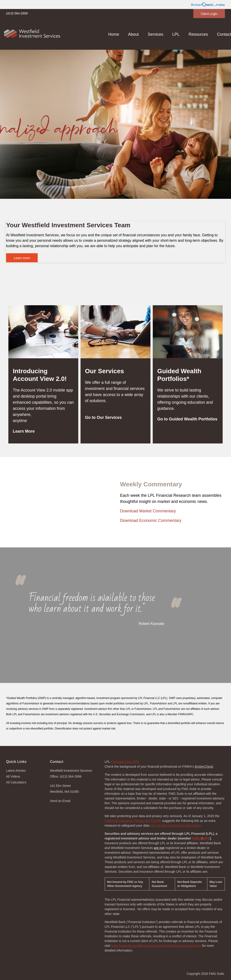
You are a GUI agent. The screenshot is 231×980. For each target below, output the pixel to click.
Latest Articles (16, 771)
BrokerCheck (204, 767)
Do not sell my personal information (176, 825)
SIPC (206, 838)
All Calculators (16, 782)
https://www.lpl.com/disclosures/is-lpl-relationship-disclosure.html (156, 946)
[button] (133, 34)
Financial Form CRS (125, 762)
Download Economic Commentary (151, 520)
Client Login (209, 14)
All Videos (13, 776)
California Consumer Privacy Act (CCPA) (133, 821)
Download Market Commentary (148, 511)
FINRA (197, 838)
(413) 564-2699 (17, 13)
